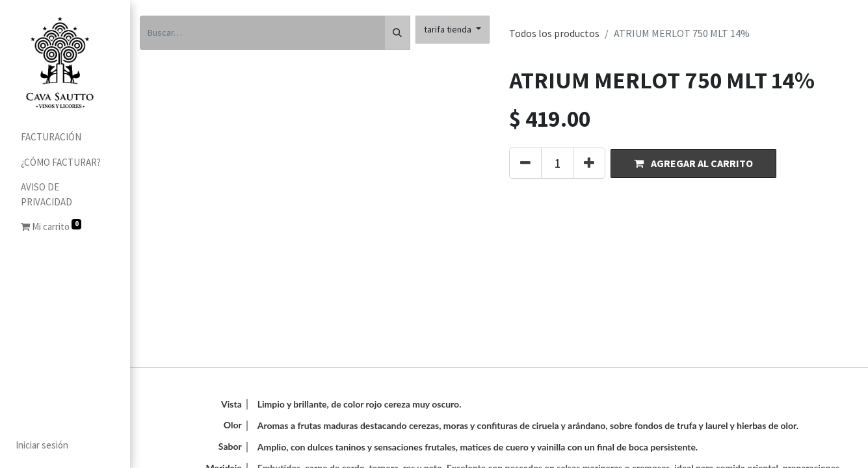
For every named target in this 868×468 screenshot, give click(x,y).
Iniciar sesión (42, 445)
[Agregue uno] (589, 163)
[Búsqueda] (397, 33)
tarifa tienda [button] (449, 29)
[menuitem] (65, 137)
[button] (693, 163)
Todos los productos (554, 33)
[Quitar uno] (525, 163)
